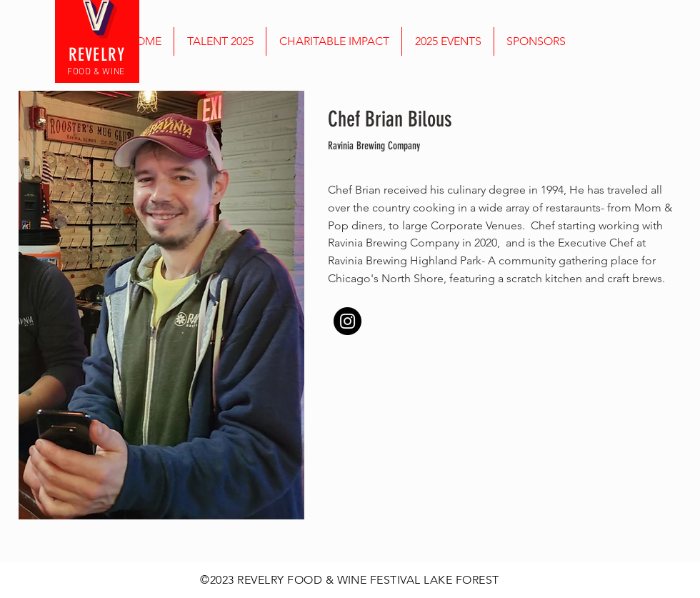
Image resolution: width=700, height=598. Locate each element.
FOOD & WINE (96, 72)
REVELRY (97, 55)
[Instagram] (347, 321)
